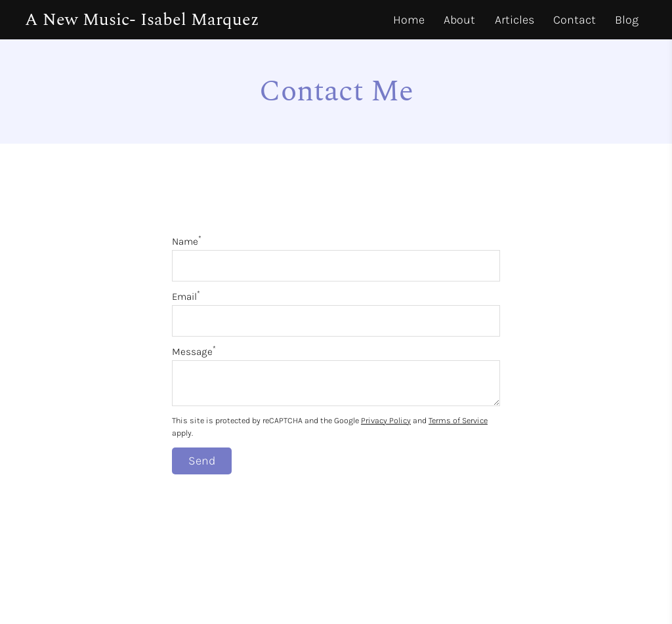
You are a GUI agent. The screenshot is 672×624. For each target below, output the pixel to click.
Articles (514, 20)
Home (409, 20)
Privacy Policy (386, 420)
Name (187, 241)
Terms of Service (458, 420)
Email (186, 297)
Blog (627, 20)
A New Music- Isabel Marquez (142, 20)
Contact (575, 20)
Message (194, 352)
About (459, 20)
